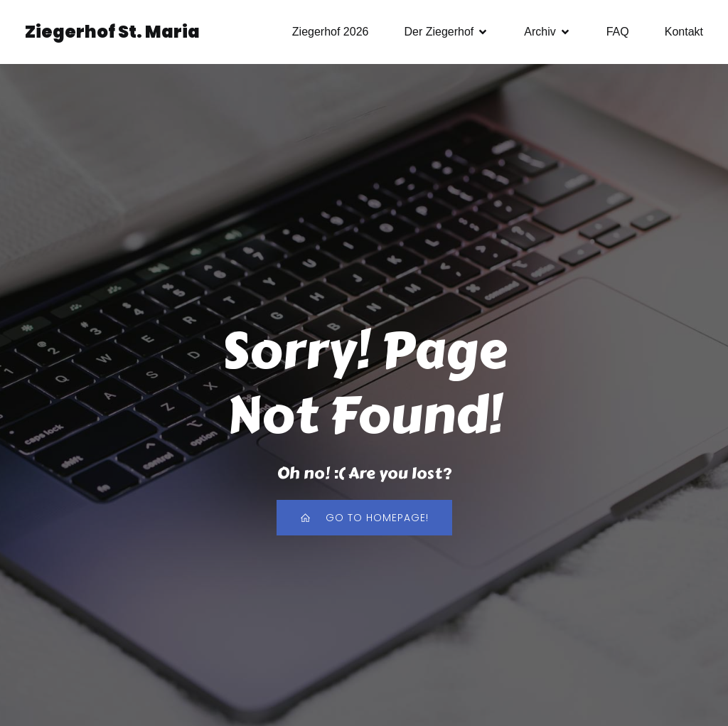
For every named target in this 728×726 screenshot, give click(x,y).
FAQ (618, 32)
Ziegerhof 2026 (331, 32)
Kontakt (684, 32)
